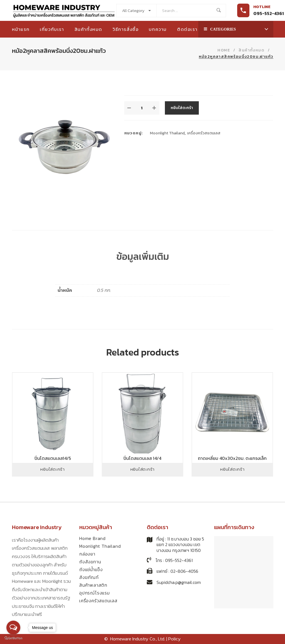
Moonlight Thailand (167, 133)
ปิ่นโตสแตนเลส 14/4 (142, 458)
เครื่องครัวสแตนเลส (204, 133)
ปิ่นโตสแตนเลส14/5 (53, 458)
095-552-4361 (269, 13)
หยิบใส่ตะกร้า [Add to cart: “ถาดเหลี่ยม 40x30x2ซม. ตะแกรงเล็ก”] (232, 469)
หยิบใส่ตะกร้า (182, 108)
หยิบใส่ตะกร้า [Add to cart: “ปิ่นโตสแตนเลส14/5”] (53, 469)
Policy (174, 639)
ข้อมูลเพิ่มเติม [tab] (143, 256)
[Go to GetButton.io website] (13, 638)
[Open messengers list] (13, 628)
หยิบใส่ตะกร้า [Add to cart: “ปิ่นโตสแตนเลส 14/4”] (143, 469)
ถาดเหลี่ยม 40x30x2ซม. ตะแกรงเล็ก (232, 458)
